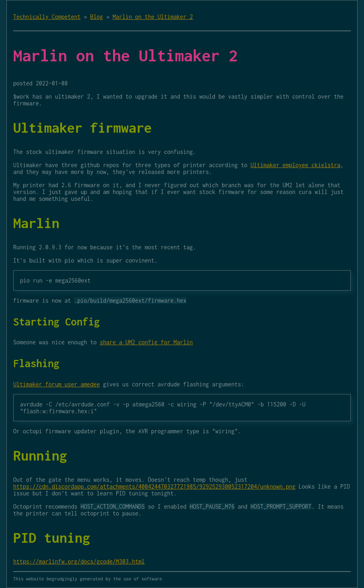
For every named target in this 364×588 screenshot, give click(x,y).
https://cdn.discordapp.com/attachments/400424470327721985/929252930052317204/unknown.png (154, 486)
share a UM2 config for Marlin (146, 342)
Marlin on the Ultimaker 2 (153, 17)
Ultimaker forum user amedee (57, 384)
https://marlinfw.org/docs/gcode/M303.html (79, 561)
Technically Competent (47, 17)
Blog (97, 17)
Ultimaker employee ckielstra (295, 165)
